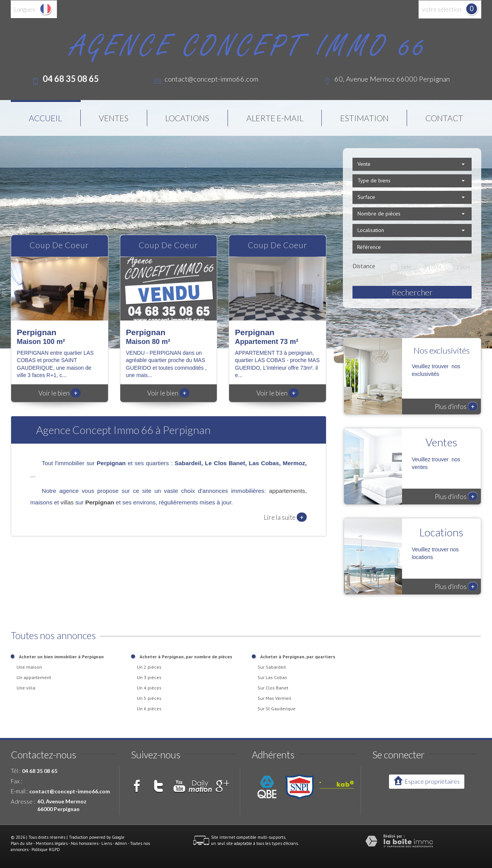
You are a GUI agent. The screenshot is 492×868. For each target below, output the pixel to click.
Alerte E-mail (275, 118)
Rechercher (412, 292)
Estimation (364, 118)
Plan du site (22, 843)
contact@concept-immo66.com (211, 79)
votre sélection (442, 9)
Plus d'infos (456, 406)
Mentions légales (52, 843)
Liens (107, 843)
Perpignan (100, 502)
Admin (121, 843)
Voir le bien (60, 393)
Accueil (45, 118)
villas (67, 502)
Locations (187, 118)
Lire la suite (285, 517)
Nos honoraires (85, 843)
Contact (444, 118)
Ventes (114, 118)
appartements (287, 491)
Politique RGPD (46, 850)
